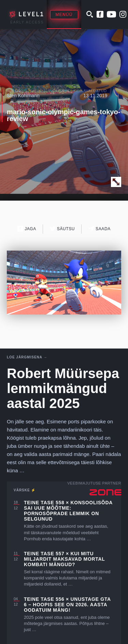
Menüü (64, 15)
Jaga (27, 229)
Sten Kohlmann (23, 96)
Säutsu (62, 229)
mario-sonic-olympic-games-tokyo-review (63, 115)
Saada (99, 229)
